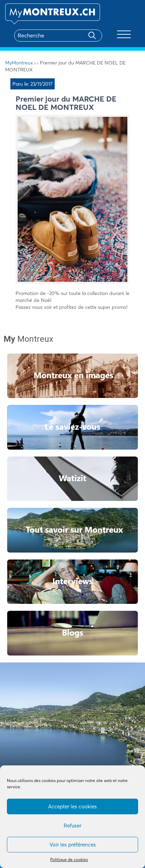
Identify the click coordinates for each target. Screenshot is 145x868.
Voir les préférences (73, 845)
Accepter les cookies (72, 806)
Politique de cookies (69, 860)
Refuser (72, 826)
